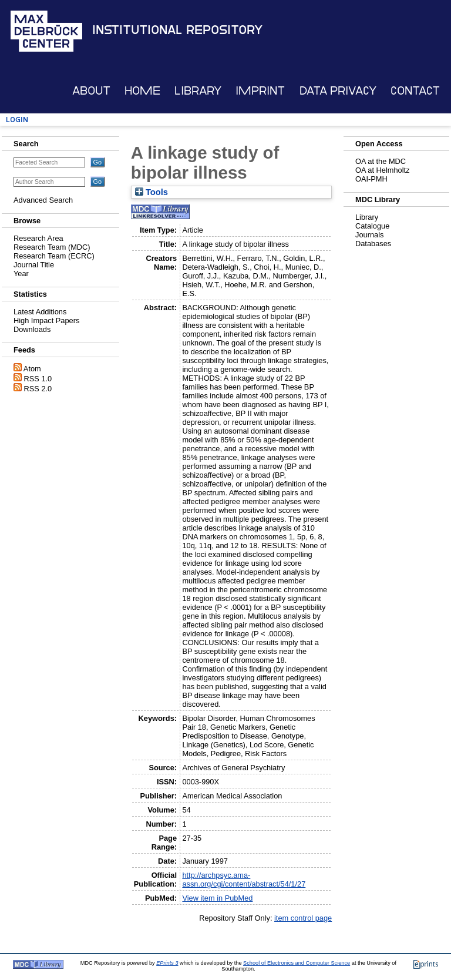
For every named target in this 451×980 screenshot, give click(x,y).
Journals (369, 235)
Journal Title (34, 265)
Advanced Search (43, 200)
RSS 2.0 (38, 389)
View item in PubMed (217, 898)
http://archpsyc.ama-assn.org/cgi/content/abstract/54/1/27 (244, 880)
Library (198, 91)
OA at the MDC (381, 161)
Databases (373, 244)
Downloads (32, 329)
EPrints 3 (167, 963)
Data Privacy (338, 91)
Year (21, 273)
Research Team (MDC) (52, 247)
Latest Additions (40, 312)
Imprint (260, 91)
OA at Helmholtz (382, 170)
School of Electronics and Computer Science (297, 963)
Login (17, 120)
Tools (152, 192)
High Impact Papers (46, 320)
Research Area (38, 238)
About (91, 91)
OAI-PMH (371, 179)
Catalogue (372, 226)
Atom (32, 369)
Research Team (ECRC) (54, 256)
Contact (415, 91)
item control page (303, 918)
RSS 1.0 (38, 379)
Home (142, 91)
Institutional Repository (177, 30)
